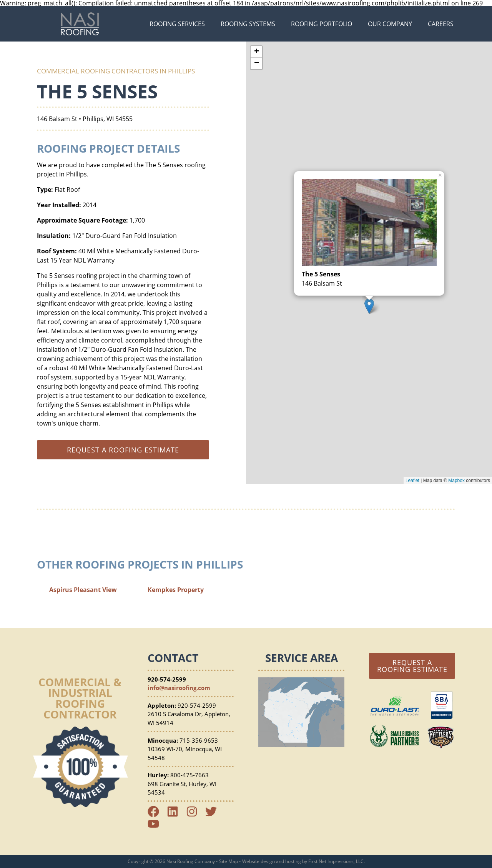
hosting (293, 861)
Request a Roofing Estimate (412, 666)
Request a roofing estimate (123, 450)
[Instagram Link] (195, 815)
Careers (441, 24)
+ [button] (257, 52)
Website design (258, 861)
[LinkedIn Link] (176, 815)
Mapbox (456, 481)
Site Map (229, 861)
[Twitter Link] (214, 815)
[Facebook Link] (156, 815)
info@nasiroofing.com (179, 688)
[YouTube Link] (156, 827)
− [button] (257, 63)
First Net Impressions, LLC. (337, 861)
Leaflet (412, 481)
